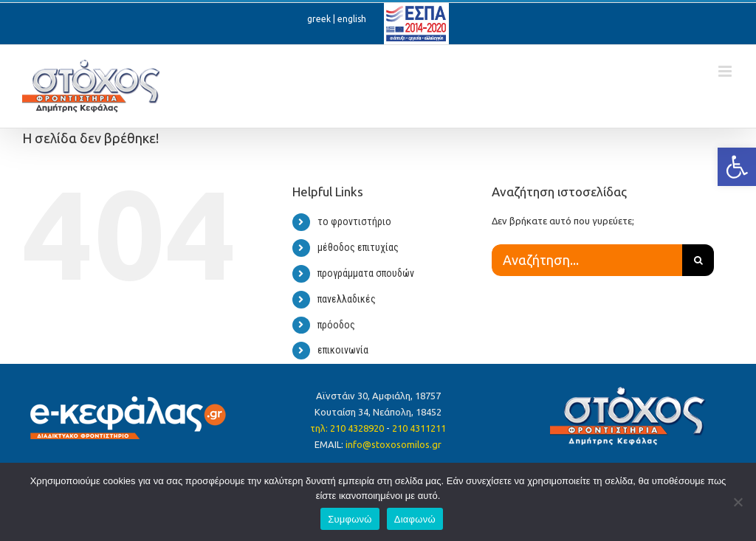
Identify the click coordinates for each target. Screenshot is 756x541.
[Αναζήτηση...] (587, 260)
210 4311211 (419, 428)
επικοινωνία (343, 350)
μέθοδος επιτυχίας (358, 247)
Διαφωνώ (415, 519)
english (352, 19)
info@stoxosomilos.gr (394, 444)
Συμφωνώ (350, 519)
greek (319, 19)
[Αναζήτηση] (698, 260)
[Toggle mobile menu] (726, 71)
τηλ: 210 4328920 (347, 428)
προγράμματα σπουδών (366, 273)
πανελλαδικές (347, 299)
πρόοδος (336, 325)
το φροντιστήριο (354, 221)
